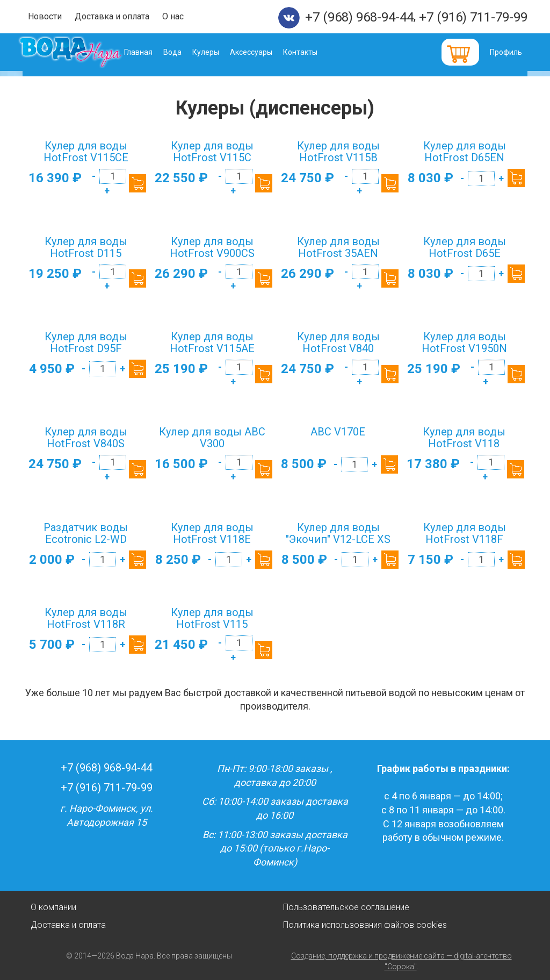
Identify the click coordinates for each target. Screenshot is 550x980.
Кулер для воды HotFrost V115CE (86, 152)
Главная (154, 52)
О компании (53, 907)
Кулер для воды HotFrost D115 (86, 247)
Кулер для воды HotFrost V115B (338, 152)
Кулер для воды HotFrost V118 (464, 438)
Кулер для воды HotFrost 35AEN (338, 247)
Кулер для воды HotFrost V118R (86, 618)
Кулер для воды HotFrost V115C (212, 152)
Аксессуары (267, 52)
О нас (173, 16)
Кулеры (221, 52)
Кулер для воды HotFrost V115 (212, 618)
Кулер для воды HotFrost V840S (86, 438)
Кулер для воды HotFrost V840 (338, 342)
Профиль (506, 52)
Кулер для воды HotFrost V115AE (212, 342)
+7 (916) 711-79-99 (473, 17)
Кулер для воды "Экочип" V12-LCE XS (338, 533)
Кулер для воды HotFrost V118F (465, 533)
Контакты (316, 52)
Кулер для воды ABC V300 (212, 438)
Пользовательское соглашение (346, 907)
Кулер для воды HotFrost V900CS (212, 247)
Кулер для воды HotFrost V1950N (464, 342)
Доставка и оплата (112, 16)
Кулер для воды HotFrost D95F (86, 342)
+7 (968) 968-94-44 (359, 17)
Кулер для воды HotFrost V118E (212, 533)
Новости (45, 16)
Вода (188, 52)
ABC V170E (338, 432)
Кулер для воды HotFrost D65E (465, 247)
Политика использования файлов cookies (365, 925)
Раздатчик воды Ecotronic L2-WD (86, 533)
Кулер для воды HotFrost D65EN (465, 152)
